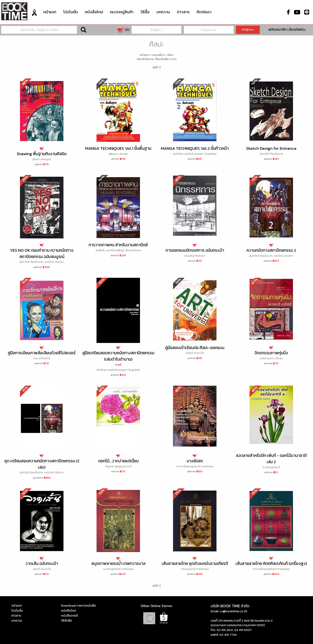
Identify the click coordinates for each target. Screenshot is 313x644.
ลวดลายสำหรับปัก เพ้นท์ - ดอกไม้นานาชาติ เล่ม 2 (271, 459)
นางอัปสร (195, 461)
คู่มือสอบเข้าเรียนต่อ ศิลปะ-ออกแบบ (195, 348)
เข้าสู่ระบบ (248, 29)
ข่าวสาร (183, 12)
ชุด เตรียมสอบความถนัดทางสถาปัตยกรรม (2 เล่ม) (42, 464)
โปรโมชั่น (71, 12)
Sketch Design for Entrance (271, 148)
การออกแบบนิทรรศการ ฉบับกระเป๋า (195, 250)
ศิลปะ (170, 55)
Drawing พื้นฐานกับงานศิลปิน (42, 154)
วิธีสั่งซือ (67, 621)
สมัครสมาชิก (277, 29)
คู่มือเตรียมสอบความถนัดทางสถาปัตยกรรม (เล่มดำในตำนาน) (118, 356)
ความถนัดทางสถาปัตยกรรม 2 (271, 250)
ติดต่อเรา (204, 12)
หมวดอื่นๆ (158, 55)
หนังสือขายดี (69, 616)
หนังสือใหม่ (94, 12)
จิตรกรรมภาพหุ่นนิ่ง (271, 353)
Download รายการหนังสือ (79, 606)
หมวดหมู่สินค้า (122, 11)
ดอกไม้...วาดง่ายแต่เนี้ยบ (118, 461)
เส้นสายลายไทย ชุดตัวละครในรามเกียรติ (195, 563)
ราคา (174, 59)
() (123, 30)
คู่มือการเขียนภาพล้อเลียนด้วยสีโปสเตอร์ (42, 353)
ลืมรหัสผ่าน (297, 29)
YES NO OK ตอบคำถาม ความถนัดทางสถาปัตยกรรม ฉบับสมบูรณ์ (42, 253)
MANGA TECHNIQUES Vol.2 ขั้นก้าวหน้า (195, 148)
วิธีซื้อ (145, 12)
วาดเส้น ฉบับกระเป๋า (42, 563)
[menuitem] (34, 16)
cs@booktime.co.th (233, 611)
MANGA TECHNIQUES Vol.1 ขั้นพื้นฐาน (118, 148)
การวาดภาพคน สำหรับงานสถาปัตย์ (118, 245)
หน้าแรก (50, 12)
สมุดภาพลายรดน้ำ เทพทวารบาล (118, 563)
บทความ (163, 12)
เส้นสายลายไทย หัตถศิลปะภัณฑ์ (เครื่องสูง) (271, 563)
